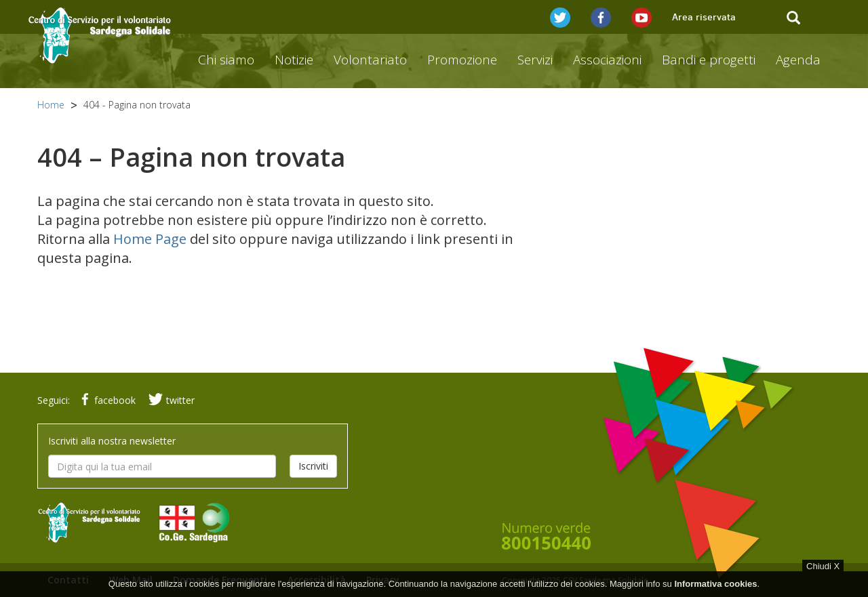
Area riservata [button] (704, 17)
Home (51, 105)
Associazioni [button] (607, 60)
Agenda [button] (798, 60)
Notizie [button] (294, 60)
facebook (106, 400)
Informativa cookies (715, 591)
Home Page (150, 239)
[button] (560, 17)
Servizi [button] (535, 60)
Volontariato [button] (370, 60)
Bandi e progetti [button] (709, 60)
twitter (170, 400)
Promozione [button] (462, 60)
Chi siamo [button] (226, 60)
